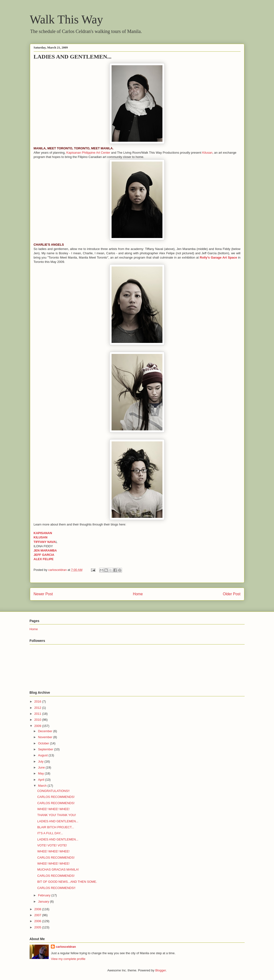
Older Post (232, 594)
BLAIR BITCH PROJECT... (56, 827)
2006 (38, 921)
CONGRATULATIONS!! (53, 791)
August (43, 755)
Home (138, 594)
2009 (38, 726)
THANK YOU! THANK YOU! (57, 815)
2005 (38, 927)
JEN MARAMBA (45, 550)
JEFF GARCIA (44, 555)
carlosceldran (66, 947)
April (42, 780)
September (46, 749)
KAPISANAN (43, 533)
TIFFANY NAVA (45, 542)
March (43, 786)
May (41, 773)
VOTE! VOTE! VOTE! (52, 845)
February (45, 895)
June (42, 767)
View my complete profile (68, 959)
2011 (38, 714)
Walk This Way (67, 19)
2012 (38, 708)
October (44, 743)
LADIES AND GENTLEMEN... (58, 821)
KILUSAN (41, 537)
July (41, 761)
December (46, 731)
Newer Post (43, 594)
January (44, 901)
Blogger (161, 970)
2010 (38, 720)
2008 (38, 909)
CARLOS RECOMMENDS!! (56, 888)
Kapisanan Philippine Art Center (88, 153)
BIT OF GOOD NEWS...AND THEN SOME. (67, 882)
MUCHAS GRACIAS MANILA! (58, 869)
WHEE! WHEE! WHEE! (53, 809)
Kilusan (207, 153)
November (46, 737)
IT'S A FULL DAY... (50, 833)
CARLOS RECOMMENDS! (56, 797)
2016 (38, 701)
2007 (38, 915)
